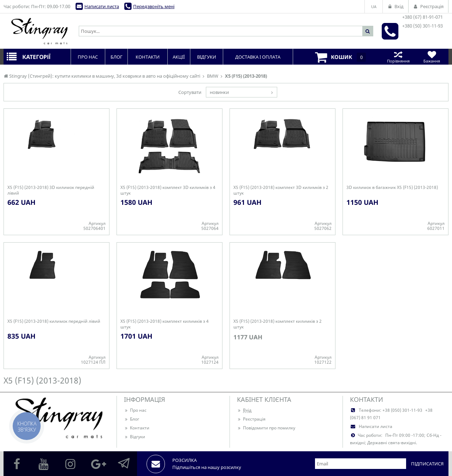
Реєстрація (251, 419)
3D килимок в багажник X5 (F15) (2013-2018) (392, 188)
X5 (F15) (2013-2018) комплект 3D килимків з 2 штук (281, 190)
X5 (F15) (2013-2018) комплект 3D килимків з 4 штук (168, 190)
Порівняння (398, 57)
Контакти (137, 428)
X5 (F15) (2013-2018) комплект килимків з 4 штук (165, 324)
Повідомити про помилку (266, 428)
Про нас (135, 410)
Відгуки (135, 437)
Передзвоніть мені (154, 6)
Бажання (432, 57)
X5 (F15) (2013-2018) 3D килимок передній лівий (51, 190)
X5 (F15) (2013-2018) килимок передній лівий (54, 321)
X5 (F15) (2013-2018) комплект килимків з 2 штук (278, 324)
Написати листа (102, 6)
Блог (132, 419)
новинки (219, 92)
